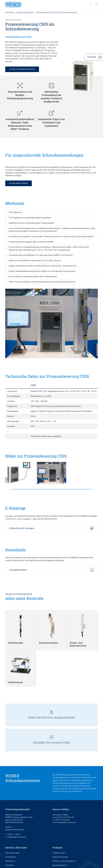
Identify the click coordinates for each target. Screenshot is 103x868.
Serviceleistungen (12, 853)
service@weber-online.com (65, 822)
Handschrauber (59, 853)
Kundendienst (11, 857)
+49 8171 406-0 (13, 834)
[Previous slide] (7, 489)
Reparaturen (10, 861)
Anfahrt (8, 827)
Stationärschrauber (60, 857)
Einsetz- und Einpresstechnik (64, 861)
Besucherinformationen (15, 830)
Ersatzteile (9, 865)
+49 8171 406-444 (62, 820)
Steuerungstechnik (25, 12)
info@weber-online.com (17, 837)
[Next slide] (96, 489)
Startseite (10, 12)
